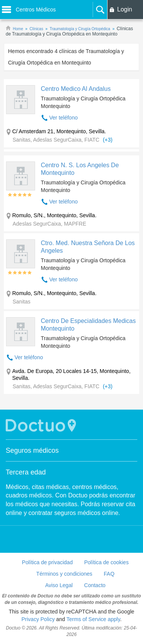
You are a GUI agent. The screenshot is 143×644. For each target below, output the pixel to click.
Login (125, 9)
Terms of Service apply (93, 619)
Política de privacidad (47, 562)
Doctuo (42, 425)
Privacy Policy (38, 619)
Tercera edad (26, 472)
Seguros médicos (32, 450)
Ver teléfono (63, 118)
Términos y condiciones (64, 574)
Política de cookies (107, 562)
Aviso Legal (59, 585)
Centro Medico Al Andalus (76, 89)
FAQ (109, 574)
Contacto (95, 585)
